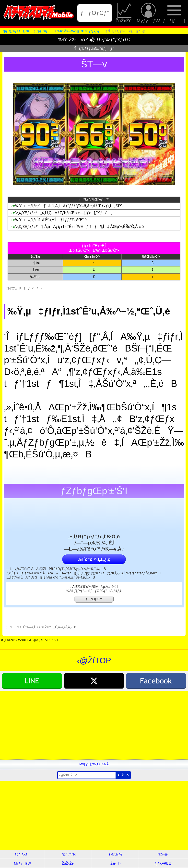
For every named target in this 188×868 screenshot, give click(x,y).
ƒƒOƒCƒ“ (95, 13)
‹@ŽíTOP (94, 660)
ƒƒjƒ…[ (174, 13)
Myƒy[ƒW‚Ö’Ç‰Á (94, 764)
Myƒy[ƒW (148, 13)
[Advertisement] (94, 725)
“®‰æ (163, 854)
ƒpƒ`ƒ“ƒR (69, 854)
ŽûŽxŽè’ (124, 13)
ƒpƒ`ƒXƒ (23, 854)
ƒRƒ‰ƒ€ (115, 854)
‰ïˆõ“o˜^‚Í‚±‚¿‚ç (94, 559)
